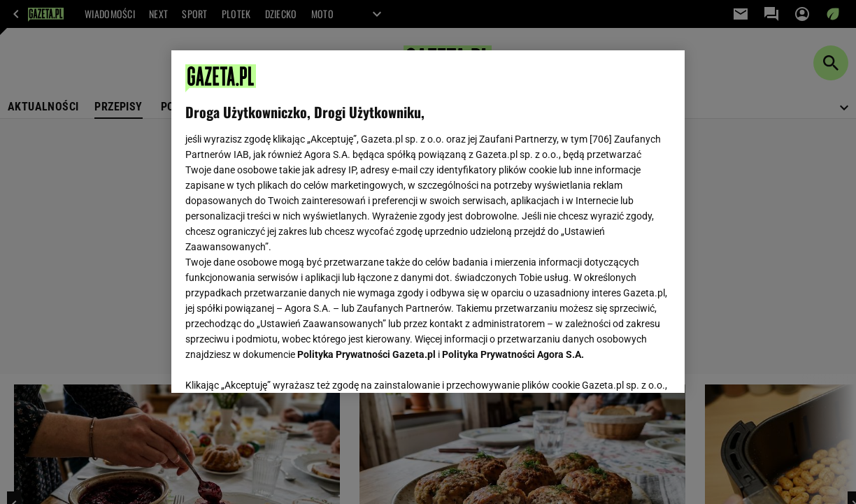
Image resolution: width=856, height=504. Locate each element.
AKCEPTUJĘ (623, 366)
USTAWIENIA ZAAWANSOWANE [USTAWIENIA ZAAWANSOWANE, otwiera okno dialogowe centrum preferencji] (277, 365)
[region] (428, 222)
